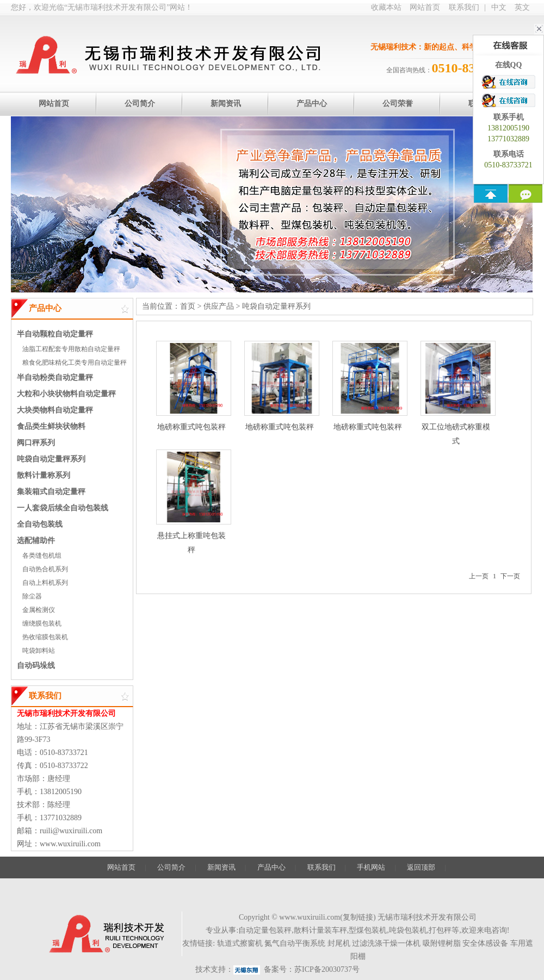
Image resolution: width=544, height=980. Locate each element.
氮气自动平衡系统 (295, 943)
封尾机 (339, 943)
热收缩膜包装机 (45, 637)
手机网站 (371, 867)
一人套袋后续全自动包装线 (63, 508)
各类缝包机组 (42, 555)
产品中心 (271, 867)
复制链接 (358, 917)
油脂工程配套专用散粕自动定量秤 (71, 349)
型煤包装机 (368, 930)
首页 (188, 306)
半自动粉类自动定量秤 (55, 377)
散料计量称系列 (44, 475)
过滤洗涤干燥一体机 (386, 943)
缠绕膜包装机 (42, 623)
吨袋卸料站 (39, 651)
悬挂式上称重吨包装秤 (191, 502)
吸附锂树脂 (442, 943)
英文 (522, 7)
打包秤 (440, 930)
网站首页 (425, 7)
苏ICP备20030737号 (327, 969)
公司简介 (171, 867)
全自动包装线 (40, 524)
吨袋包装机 (408, 930)
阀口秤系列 (36, 443)
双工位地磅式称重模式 (456, 393)
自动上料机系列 (45, 583)
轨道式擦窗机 (240, 943)
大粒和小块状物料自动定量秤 (66, 394)
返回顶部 (421, 867)
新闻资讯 (221, 867)
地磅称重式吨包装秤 (191, 386)
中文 (499, 7)
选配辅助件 (36, 541)
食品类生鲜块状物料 (51, 426)
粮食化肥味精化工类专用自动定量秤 (75, 363)
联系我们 (464, 7)
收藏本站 (386, 7)
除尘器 (32, 596)
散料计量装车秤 (320, 930)
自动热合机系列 (45, 569)
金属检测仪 (39, 610)
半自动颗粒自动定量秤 (55, 334)
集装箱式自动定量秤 (51, 492)
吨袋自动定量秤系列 (51, 459)
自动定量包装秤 (265, 930)
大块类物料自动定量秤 (55, 410)
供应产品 (219, 306)
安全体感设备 (485, 943)
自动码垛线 (36, 666)
